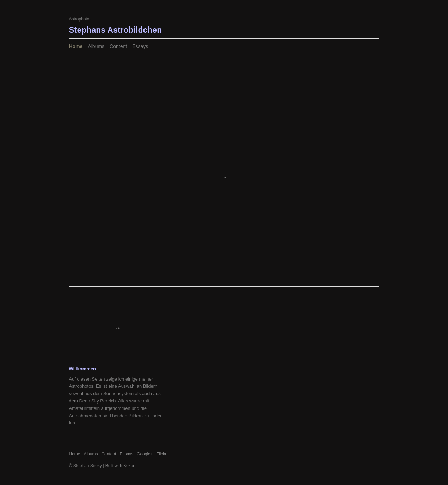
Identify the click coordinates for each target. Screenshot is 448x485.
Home (76, 46)
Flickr (162, 454)
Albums (96, 46)
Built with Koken (120, 466)
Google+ (145, 454)
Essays (140, 46)
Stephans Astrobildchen (116, 30)
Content (118, 46)
